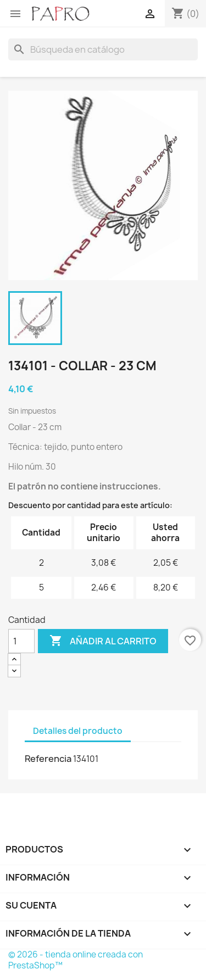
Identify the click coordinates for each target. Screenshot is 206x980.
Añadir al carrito (103, 641)
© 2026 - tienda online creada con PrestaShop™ (76, 960)
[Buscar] (103, 49)
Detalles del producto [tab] (78, 731)
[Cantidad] (21, 641)
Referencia (48, 759)
